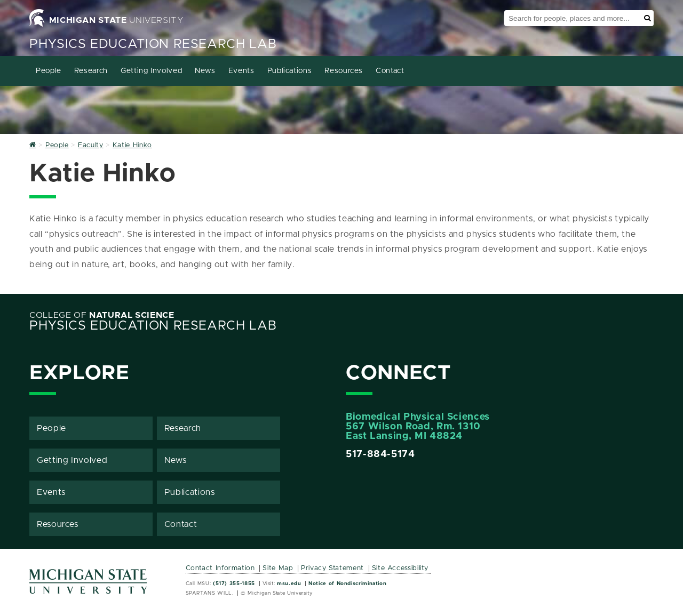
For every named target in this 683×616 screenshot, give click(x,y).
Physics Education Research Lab (153, 44)
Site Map (278, 568)
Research (91, 71)
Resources (344, 71)
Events (241, 71)
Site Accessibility (400, 568)
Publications (290, 71)
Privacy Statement (332, 568)
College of (102, 315)
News (205, 71)
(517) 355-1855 (234, 583)
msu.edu (289, 583)
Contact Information (220, 568)
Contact (390, 71)
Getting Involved (151, 71)
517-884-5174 (380, 454)
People (49, 71)
